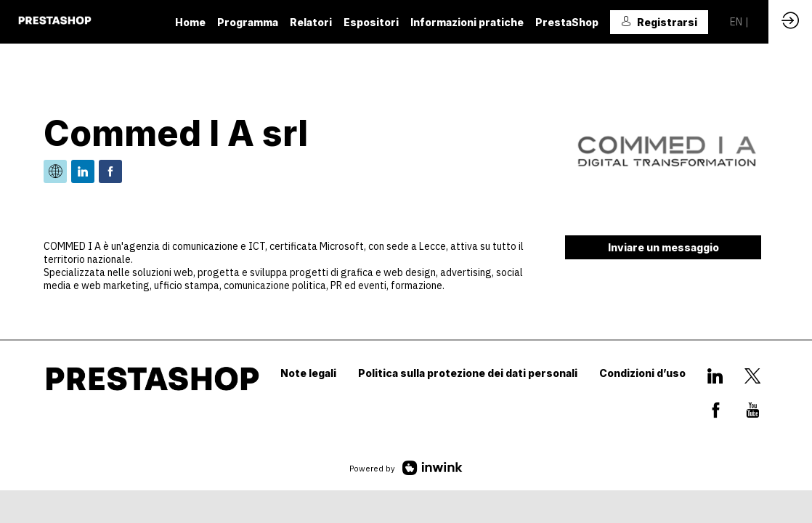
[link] (190, 22)
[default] (311, 22)
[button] (659, 22)
